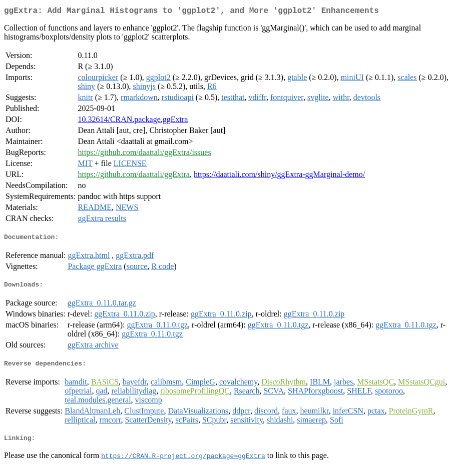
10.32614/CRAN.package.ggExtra (133, 121)
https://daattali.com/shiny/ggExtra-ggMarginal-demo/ (279, 176)
